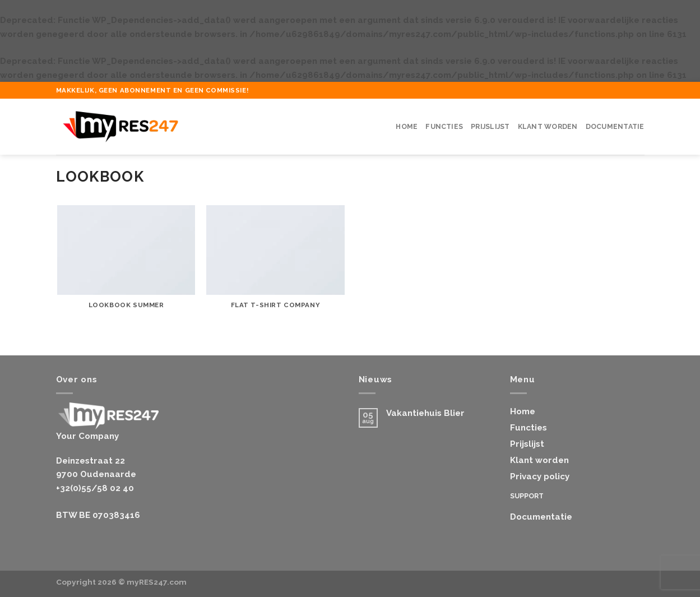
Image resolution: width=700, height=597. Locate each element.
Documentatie (615, 127)
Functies (444, 127)
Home (407, 127)
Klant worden (548, 127)
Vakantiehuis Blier (425, 413)
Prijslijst (490, 127)
